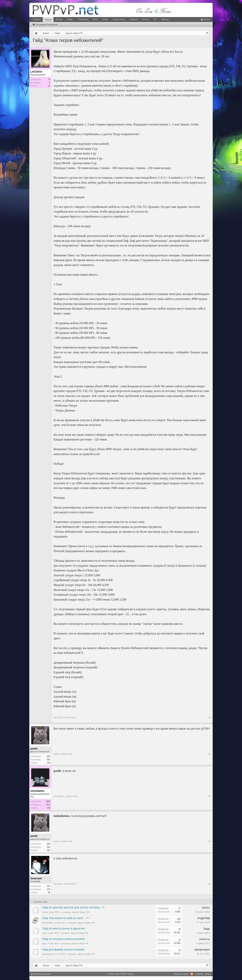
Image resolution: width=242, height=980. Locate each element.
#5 (209, 884)
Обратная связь (181, 974)
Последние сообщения (45, 24)
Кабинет (165, 19)
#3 (209, 796)
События (134, 19)
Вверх (208, 974)
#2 (209, 754)
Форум (48, 20)
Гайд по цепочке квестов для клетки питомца (71, 907)
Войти (205, 19)
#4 (209, 841)
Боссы (146, 19)
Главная (36, 19)
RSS (192, 974)
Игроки (59, 19)
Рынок (105, 19)
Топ (155, 19)
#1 (209, 717)
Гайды (70, 19)
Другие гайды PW (81, 912)
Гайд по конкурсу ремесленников (63, 939)
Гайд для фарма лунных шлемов (63, 949)
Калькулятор (119, 19)
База (95, 19)
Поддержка (83, 19)
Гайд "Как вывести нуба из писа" (63, 918)
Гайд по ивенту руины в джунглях (63, 928)
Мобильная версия (41, 974)
